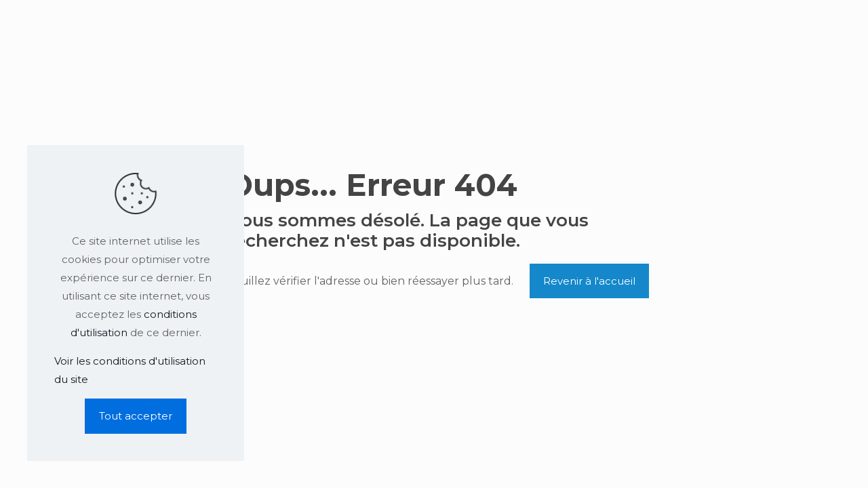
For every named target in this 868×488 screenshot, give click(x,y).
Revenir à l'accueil (589, 281)
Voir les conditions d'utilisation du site (130, 370)
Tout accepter (136, 416)
